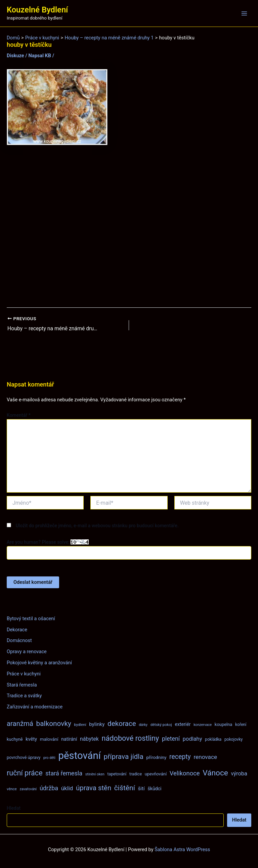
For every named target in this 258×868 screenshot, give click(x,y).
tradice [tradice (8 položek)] (136, 774)
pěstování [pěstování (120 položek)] (80, 756)
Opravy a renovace (27, 652)
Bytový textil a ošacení (31, 619)
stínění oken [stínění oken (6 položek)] (95, 774)
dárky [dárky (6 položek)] (143, 725)
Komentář (19, 415)
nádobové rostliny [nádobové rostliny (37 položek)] (130, 738)
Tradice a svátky (24, 696)
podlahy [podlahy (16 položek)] (192, 739)
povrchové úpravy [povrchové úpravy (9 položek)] (24, 757)
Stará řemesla (22, 685)
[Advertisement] (129, 227)
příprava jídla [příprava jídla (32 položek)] (124, 757)
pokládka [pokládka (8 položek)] (213, 739)
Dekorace (17, 630)
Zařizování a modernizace (35, 707)
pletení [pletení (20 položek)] (171, 739)
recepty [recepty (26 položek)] (180, 757)
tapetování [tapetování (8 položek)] (117, 774)
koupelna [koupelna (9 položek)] (224, 724)
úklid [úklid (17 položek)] (67, 788)
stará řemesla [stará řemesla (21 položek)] (64, 773)
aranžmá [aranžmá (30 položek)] (20, 724)
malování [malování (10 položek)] (49, 739)
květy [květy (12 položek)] (31, 739)
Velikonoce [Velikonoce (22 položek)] (185, 773)
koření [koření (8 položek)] (241, 725)
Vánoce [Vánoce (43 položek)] (215, 773)
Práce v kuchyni (24, 674)
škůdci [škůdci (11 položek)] (154, 789)
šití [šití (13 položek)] (141, 789)
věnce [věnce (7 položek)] (12, 789)
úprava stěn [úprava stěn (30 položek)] (94, 788)
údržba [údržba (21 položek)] (49, 788)
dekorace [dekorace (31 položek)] (122, 724)
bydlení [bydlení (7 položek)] (80, 725)
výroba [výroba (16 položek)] (239, 774)
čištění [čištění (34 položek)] (125, 788)
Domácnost (19, 640)
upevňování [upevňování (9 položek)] (156, 774)
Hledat (14, 808)
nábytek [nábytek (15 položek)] (89, 739)
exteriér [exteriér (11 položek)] (183, 724)
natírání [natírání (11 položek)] (69, 739)
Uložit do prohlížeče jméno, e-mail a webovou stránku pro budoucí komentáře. (97, 526)
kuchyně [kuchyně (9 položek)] (15, 739)
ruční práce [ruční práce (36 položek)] (25, 773)
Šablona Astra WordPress (182, 849)
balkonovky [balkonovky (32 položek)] (54, 724)
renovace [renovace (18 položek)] (205, 757)
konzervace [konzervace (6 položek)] (203, 725)
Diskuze (15, 56)
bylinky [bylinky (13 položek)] (97, 724)
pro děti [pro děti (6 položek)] (49, 758)
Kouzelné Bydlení (37, 10)
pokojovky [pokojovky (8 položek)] (233, 739)
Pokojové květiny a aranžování (39, 663)
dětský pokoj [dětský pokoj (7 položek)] (161, 725)
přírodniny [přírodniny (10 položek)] (156, 757)
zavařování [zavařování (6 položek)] (28, 789)
